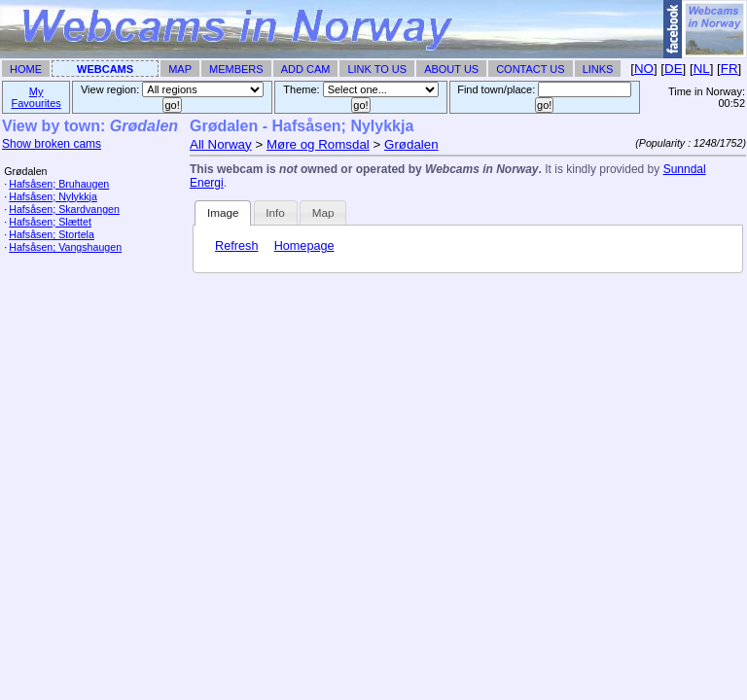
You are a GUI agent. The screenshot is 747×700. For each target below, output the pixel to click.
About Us (451, 69)
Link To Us (377, 69)
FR (729, 69)
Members (236, 69)
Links (598, 69)
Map (180, 69)
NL (702, 69)
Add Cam (306, 69)
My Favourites (36, 97)
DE (674, 69)
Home (26, 69)
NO (644, 69)
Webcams (105, 69)
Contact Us (531, 69)
